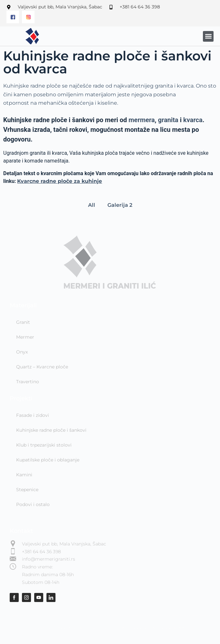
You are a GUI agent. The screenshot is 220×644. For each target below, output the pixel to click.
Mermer (25, 337)
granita (168, 120)
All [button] (92, 205)
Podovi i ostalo (33, 504)
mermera (142, 120)
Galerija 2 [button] (120, 205)
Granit (23, 322)
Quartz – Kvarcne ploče (42, 367)
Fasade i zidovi (33, 415)
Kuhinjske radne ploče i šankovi (51, 430)
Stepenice (27, 490)
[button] (208, 36)
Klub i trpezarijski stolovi (44, 445)
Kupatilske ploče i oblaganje (48, 460)
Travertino (28, 382)
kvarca (193, 120)
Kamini (24, 475)
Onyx (22, 352)
